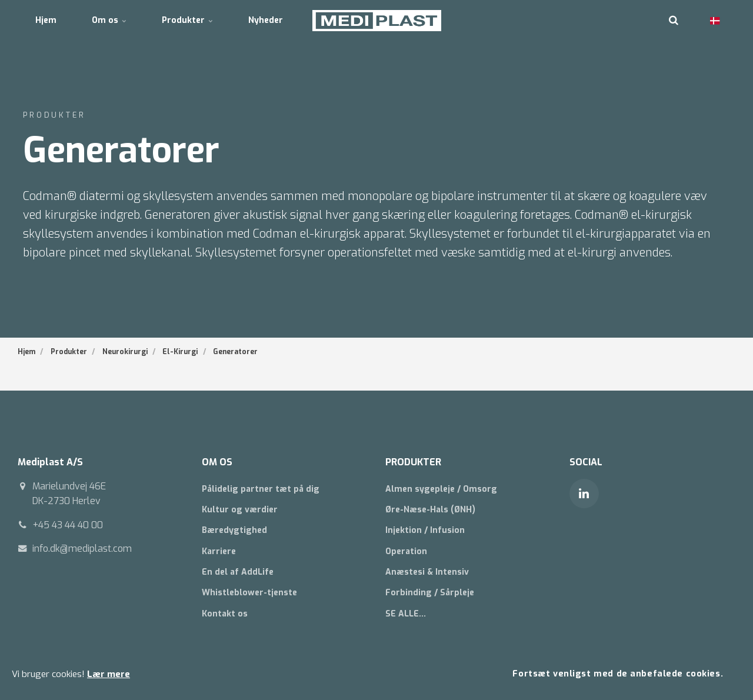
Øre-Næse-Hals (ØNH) (430, 510)
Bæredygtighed (234, 530)
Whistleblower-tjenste (249, 593)
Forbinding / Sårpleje (430, 593)
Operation (406, 551)
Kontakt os (225, 614)
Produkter (187, 20)
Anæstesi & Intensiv (427, 572)
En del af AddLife (238, 572)
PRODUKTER (413, 462)
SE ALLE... (406, 614)
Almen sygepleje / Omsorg (441, 489)
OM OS (217, 462)
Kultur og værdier (240, 510)
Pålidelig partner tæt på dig (261, 489)
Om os (109, 20)
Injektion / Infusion (425, 530)
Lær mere (109, 674)
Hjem (46, 20)
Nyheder (266, 20)
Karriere (219, 551)
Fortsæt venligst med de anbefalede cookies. (618, 674)
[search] (674, 21)
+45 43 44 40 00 (68, 525)
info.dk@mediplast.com (82, 549)
